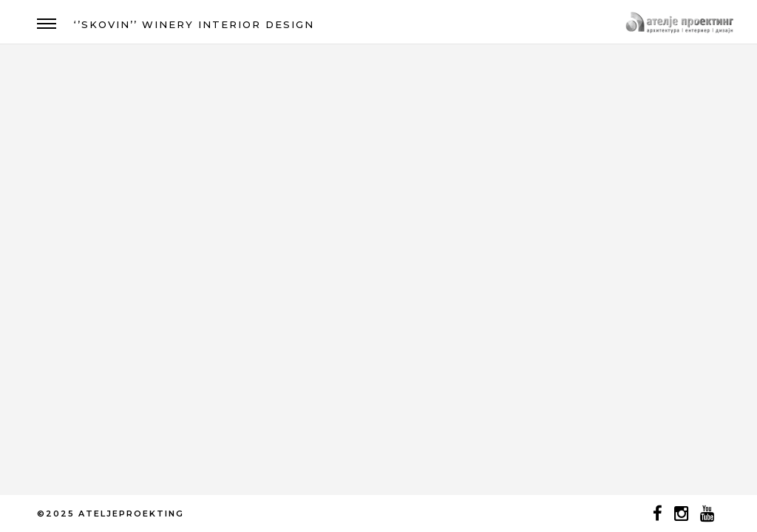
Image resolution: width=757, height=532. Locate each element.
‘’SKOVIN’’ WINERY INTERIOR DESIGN (194, 24)
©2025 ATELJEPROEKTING (111, 514)
